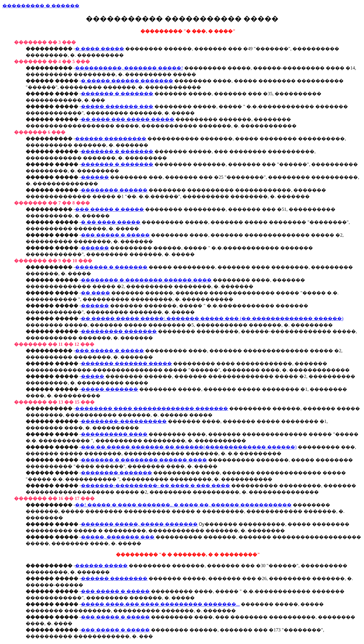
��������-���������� (124, 421)
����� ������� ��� (117, 106)
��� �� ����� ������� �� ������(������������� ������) (189, 447)
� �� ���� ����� (111, 222)
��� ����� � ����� (109, 209)
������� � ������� (117, 94)
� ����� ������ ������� (127, 81)
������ (95, 177)
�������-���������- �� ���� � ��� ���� (155, 486)
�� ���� (95, 293)
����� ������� (109, 389)
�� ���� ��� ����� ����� (128, 119)
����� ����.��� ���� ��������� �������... (160, 604)
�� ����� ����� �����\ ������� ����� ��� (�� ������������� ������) (212, 318)
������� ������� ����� (126, 363)
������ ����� (101, 566)
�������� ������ (114, 190)
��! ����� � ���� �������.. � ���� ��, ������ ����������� (183, 505)
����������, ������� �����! (129, 68)
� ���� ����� (100, 49)
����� (93, 376)
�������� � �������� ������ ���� (146, 280)
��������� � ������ (41, 6)
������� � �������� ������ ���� (144, 460)
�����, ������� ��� (118, 537)
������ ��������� (111, 139)
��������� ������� (119, 331)
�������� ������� (116, 473)
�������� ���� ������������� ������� (151, 408)
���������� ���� (114, 434)
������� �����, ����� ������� (139, 524)
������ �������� (114, 578)
